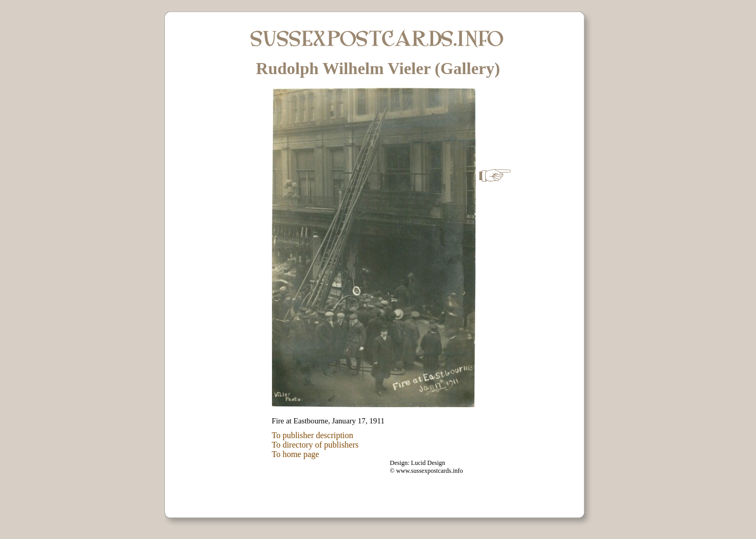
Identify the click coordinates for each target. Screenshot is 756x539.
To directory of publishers (316, 445)
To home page (296, 454)
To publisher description (313, 435)
